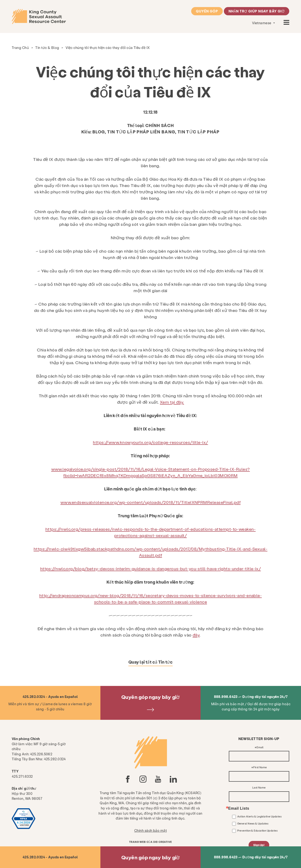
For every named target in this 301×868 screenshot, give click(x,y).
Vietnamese (262, 23)
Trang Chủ (20, 48)
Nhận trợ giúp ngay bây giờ (257, 11)
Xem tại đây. (172, 402)
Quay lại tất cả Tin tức (150, 662)
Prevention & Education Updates (257, 830)
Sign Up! (259, 845)
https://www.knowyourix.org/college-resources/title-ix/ (150, 442)
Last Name (259, 788)
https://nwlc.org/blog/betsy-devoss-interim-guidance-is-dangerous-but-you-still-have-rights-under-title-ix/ (151, 568)
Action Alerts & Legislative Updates (259, 816)
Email (260, 747)
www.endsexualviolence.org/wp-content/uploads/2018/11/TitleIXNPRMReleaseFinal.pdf (150, 502)
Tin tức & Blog (47, 48)
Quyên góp (207, 11)
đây (196, 635)
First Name (260, 767)
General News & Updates (253, 823)
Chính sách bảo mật (150, 830)
